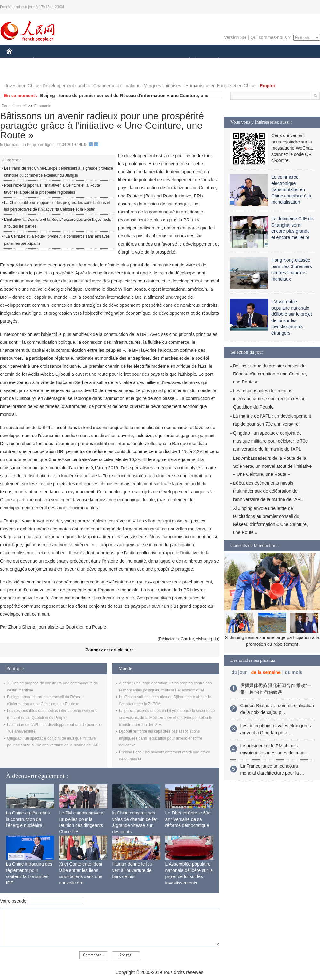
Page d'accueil (14, 106)
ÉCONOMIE (45, 60)
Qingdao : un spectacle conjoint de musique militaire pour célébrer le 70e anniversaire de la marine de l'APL (270, 441)
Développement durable (66, 86)
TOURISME (268, 60)
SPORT (240, 60)
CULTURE (158, 60)
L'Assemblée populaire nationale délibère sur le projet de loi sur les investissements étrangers (189, 876)
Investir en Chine (23, 86)
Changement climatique (117, 86)
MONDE (74, 60)
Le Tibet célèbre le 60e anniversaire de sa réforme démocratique (188, 819)
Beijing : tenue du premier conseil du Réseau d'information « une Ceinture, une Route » (270, 374)
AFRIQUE (101, 60)
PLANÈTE (215, 60)
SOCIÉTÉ (187, 60)
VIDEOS (19, 73)
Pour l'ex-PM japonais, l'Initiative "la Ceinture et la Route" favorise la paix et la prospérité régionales (53, 189)
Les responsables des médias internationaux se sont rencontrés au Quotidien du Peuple (269, 399)
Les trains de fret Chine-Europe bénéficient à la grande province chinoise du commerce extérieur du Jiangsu (59, 172)
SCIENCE (129, 60)
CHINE (17, 60)
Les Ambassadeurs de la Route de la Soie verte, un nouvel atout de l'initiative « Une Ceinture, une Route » (272, 466)
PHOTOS (297, 60)
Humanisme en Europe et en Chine (220, 86)
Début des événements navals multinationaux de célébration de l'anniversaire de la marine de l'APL (268, 491)
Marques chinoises (162, 86)
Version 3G (235, 37)
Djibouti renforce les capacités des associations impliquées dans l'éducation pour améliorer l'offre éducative (161, 738)
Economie (43, 106)
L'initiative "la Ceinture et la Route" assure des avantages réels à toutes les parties (58, 223)
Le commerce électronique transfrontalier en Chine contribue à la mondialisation (291, 189)
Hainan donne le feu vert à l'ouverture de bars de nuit (132, 870)
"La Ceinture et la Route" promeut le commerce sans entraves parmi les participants (57, 240)
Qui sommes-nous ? (271, 37)
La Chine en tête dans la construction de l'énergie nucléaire (28, 819)
